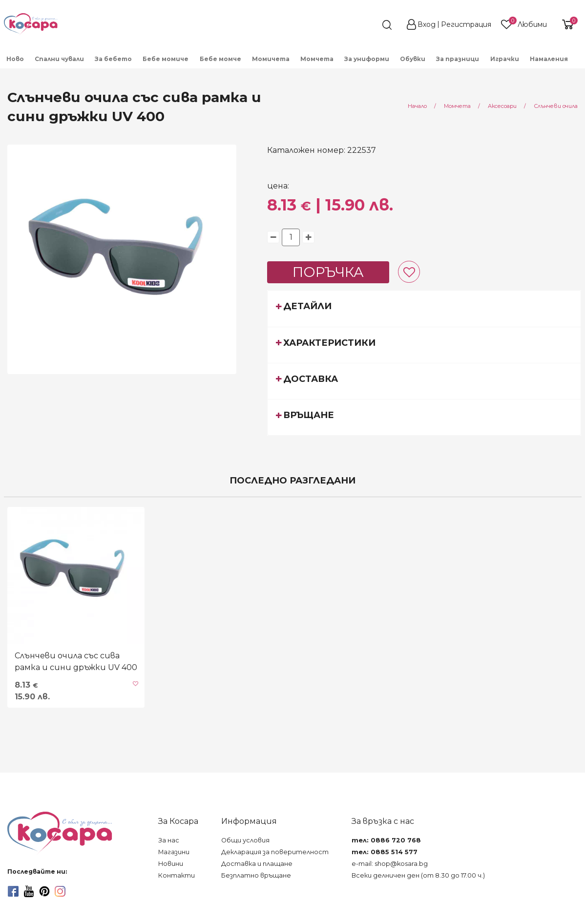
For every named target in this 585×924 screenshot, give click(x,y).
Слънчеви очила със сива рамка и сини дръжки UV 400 (76, 661)
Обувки (413, 59)
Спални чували (59, 59)
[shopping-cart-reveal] (566, 24)
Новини (171, 864)
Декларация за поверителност (275, 852)
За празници (458, 59)
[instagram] (60, 891)
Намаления (549, 59)
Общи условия (245, 840)
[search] (369, 25)
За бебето (113, 59)
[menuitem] (15, 58)
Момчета (317, 59)
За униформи (367, 59)
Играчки (505, 59)
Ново (15, 59)
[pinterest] (44, 891)
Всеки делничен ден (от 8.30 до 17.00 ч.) (418, 875)
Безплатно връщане (256, 875)
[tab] (424, 308)
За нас (169, 840)
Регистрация (466, 24)
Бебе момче (220, 59)
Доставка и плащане (257, 864)
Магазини (174, 852)
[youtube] (29, 891)
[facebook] (13, 891)
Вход (427, 24)
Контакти (177, 875)
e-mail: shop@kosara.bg (390, 864)
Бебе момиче (166, 59)
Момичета (271, 59)
